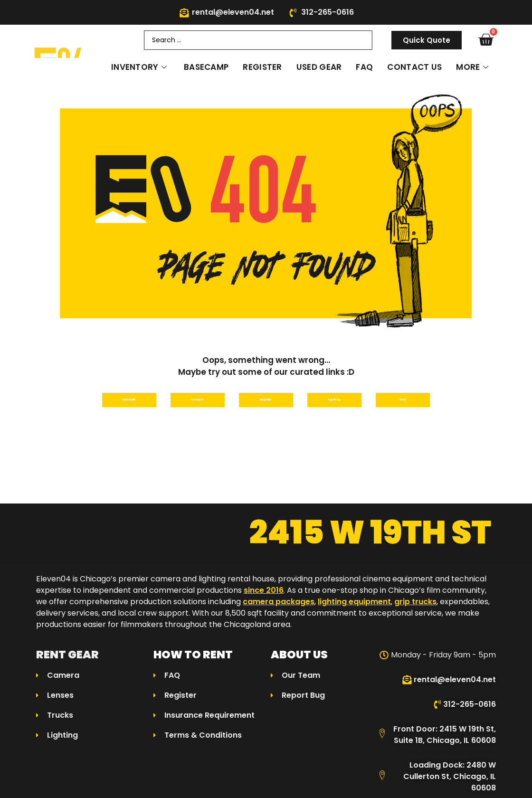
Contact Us (414, 67)
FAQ (364, 67)
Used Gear (319, 67)
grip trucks (415, 606)
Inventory (139, 67)
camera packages (279, 606)
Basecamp (206, 67)
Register (262, 67)
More (472, 67)
